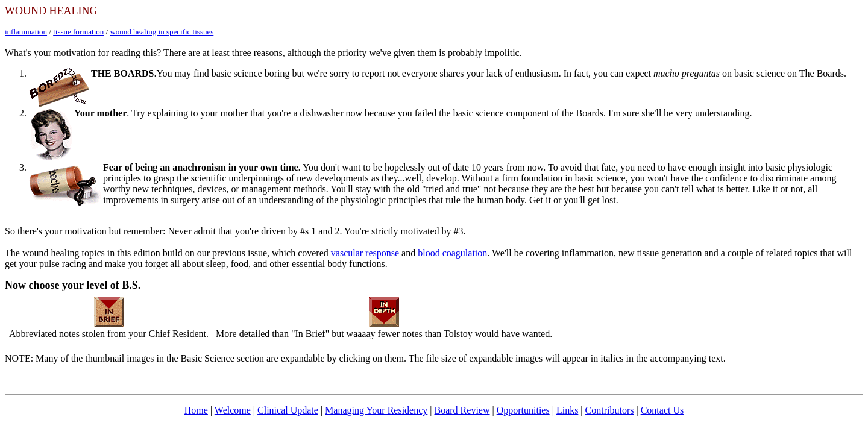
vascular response (365, 253)
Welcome (233, 410)
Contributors (610, 410)
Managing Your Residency (376, 410)
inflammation (26, 32)
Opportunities (523, 410)
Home (196, 410)
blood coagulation (452, 253)
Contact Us (662, 410)
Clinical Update (288, 410)
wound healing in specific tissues (162, 32)
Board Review (462, 410)
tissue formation (78, 32)
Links (567, 410)
